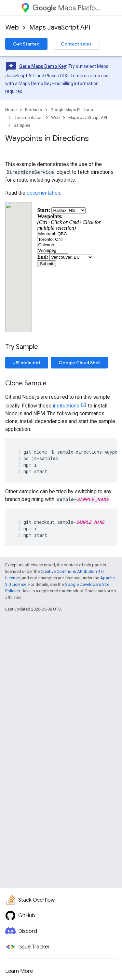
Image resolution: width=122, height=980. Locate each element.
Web (12, 27)
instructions (66, 406)
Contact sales (76, 44)
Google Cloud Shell (79, 363)
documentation (43, 193)
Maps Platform (67, 8)
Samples (22, 125)
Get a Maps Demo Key (43, 66)
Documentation (28, 117)
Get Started (26, 44)
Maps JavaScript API (60, 27)
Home (11, 110)
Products (34, 110)
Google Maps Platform (72, 110)
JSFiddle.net (27, 363)
